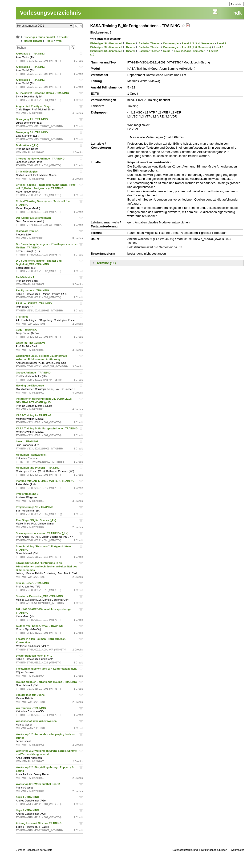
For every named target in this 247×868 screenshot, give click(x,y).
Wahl (59, 41)
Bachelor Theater (149, 43)
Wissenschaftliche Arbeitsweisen (36, 721)
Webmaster (237, 850)
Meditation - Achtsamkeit (31, 455)
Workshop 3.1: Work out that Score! (38, 784)
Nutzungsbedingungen (214, 850)
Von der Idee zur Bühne (30, 695)
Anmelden (237, 4)
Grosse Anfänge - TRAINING (34, 373)
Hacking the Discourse (30, 386)
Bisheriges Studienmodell (40, 37)
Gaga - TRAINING (27, 330)
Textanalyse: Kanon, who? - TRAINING (40, 626)
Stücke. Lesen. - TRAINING (33, 583)
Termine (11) (106, 263)
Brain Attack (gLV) (27, 145)
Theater (64, 37)
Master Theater (33, 41)
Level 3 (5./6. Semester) (196, 47)
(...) (92, 55)
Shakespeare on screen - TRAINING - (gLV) (42, 533)
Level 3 (219, 47)
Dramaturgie (171, 43)
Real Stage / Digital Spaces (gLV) (36, 520)
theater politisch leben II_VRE (34, 656)
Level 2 (222, 43)
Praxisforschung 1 (27, 494)
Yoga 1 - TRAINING (28, 797)
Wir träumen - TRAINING (31, 708)
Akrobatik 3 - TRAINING (31, 80)
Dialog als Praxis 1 (28, 231)
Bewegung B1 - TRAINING (32, 132)
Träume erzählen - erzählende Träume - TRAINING (47, 682)
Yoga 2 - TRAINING (28, 810)
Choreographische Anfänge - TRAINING (40, 159)
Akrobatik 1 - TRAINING (31, 54)
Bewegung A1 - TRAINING (32, 119)
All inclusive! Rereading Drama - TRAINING (43, 93)
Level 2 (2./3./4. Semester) (198, 43)
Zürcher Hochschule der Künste (34, 850)
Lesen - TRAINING (27, 441)
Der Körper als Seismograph (34, 218)
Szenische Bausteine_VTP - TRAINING (40, 596)
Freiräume (22, 317)
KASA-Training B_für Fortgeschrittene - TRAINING (47, 428)
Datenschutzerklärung (185, 850)
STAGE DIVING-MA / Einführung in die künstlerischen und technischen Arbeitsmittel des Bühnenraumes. (46, 566)
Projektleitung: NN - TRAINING (35, 507)
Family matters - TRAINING (33, 290)
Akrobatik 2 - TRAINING (31, 67)
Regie (49, 41)
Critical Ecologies (27, 172)
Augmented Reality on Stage (34, 106)
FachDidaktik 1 (25, 277)
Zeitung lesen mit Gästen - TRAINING (39, 823)
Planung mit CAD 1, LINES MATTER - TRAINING (45, 481)
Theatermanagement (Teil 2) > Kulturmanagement (47, 669)
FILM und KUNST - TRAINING (34, 303)
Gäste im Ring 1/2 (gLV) (31, 343)
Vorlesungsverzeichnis (50, 13)
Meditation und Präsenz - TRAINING (38, 468)
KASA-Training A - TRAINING (34, 415)
